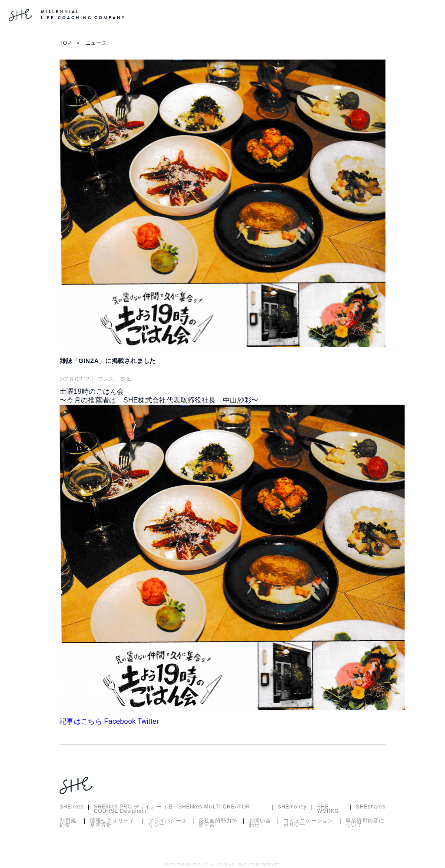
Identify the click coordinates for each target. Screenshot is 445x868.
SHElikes (71, 807)
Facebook (121, 721)
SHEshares (371, 807)
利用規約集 (68, 823)
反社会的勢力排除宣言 (218, 823)
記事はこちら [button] (82, 721)
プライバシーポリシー (168, 823)
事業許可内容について (365, 823)
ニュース (96, 43)
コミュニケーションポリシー (308, 823)
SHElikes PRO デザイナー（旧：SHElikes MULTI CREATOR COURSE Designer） (172, 809)
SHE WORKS (328, 809)
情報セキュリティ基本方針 (112, 823)
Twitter (148, 721)
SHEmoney (292, 807)
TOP (65, 43)
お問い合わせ (260, 823)
